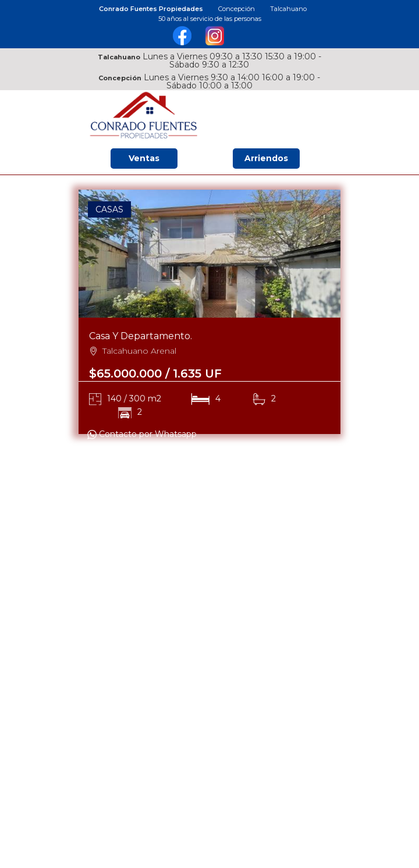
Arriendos (266, 158)
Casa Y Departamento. (141, 336)
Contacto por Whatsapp (142, 434)
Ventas (144, 158)
